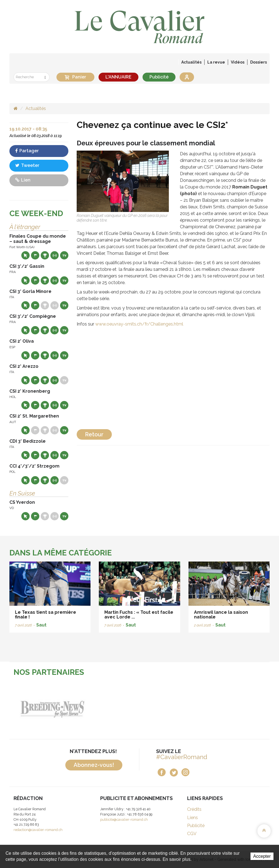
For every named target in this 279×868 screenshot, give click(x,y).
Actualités (191, 62)
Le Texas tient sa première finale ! (46, 615)
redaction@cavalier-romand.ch (38, 830)
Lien (23, 180)
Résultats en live (55, 255)
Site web (25, 255)
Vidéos (238, 62)
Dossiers (259, 62)
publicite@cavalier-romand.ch (124, 820)
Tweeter (27, 165)
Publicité (159, 77)
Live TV (64, 255)
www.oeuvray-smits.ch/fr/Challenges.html (139, 324)
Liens (193, 818)
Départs (35, 255)
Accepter (262, 856)
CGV (192, 834)
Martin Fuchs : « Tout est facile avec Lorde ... (139, 615)
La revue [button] (216, 62)
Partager (27, 151)
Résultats (45, 255)
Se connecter (187, 77)
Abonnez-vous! (94, 765)
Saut (41, 625)
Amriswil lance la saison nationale (221, 615)
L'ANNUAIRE (118, 77)
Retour (94, 434)
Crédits (194, 809)
